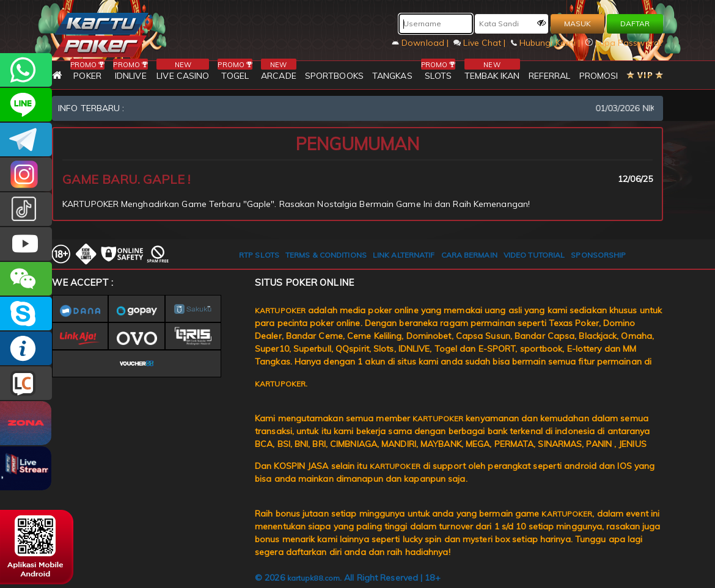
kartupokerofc (26, 209)
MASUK (577, 24)
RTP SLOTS (259, 255)
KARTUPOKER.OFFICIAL (26, 244)
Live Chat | (481, 43)
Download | (421, 43)
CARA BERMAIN (469, 255)
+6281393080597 (26, 70)
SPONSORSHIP (598, 255)
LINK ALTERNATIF (404, 255)
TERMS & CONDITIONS (326, 255)
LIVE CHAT (26, 383)
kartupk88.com (313, 578)
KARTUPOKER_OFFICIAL (26, 174)
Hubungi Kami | (547, 43)
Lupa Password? (625, 43)
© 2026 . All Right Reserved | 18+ (348, 578)
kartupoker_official (26, 105)
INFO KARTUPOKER (26, 348)
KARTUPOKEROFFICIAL (26, 140)
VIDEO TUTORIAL (534, 255)
